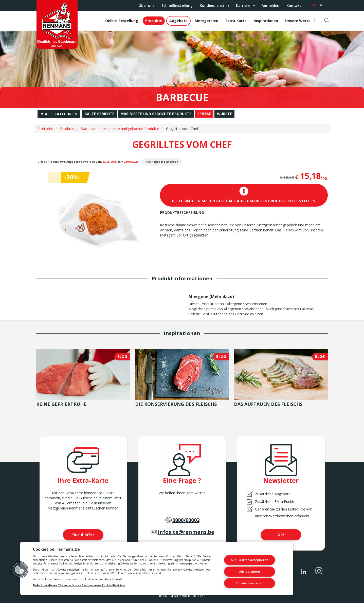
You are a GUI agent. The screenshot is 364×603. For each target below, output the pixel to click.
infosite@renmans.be (186, 532)
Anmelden (270, 5)
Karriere (244, 7)
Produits (67, 129)
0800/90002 (186, 520)
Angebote (178, 21)
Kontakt (294, 5)
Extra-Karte (236, 21)
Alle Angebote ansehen (162, 162)
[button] (20, 570)
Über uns (147, 5)
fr (315, 5)
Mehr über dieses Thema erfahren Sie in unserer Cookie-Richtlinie (79, 585)
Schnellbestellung (177, 5)
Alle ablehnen (250, 571)
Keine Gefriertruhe (61, 404)
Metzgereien (206, 21)
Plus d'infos (83, 535)
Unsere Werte (298, 21)
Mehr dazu (222, 297)
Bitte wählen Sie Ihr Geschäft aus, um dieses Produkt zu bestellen (244, 195)
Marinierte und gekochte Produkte (131, 129)
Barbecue (88, 129)
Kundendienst (213, 7)
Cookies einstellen (250, 583)
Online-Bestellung (122, 21)
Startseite (45, 129)
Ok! (281, 535)
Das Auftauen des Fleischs (268, 404)
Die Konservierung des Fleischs (176, 404)
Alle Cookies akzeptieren (250, 560)
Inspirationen (266, 21)
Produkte (154, 21)
